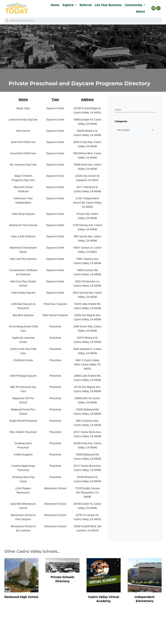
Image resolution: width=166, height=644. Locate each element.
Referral (86, 5)
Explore (69, 5)
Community (135, 5)
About (141, 11)
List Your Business (108, 5)
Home (55, 5)
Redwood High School (21, 597)
